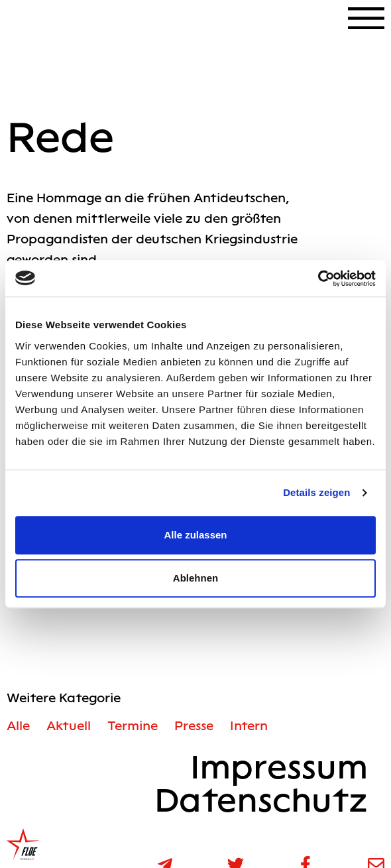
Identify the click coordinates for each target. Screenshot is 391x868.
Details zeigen (316, 492)
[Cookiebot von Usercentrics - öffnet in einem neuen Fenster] (318, 279)
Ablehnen (195, 578)
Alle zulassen (195, 535)
